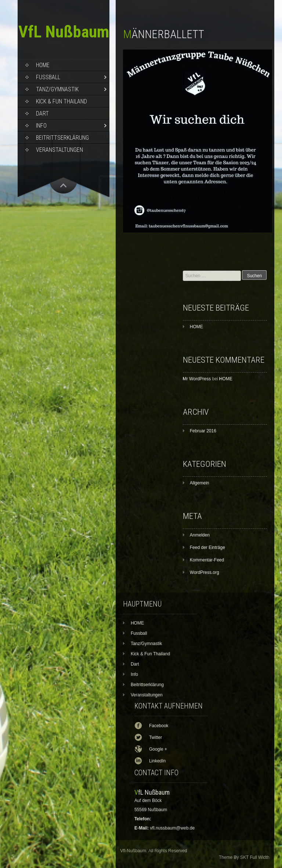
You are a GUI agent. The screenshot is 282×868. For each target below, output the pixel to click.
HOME (43, 65)
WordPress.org (205, 572)
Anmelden (200, 535)
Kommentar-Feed (207, 560)
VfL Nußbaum (64, 32)
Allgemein (200, 483)
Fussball (48, 77)
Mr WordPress (197, 379)
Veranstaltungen (59, 150)
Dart (42, 113)
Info (41, 126)
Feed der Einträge (207, 547)
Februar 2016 (203, 431)
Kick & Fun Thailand (62, 101)
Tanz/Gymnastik (57, 89)
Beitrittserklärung (62, 138)
